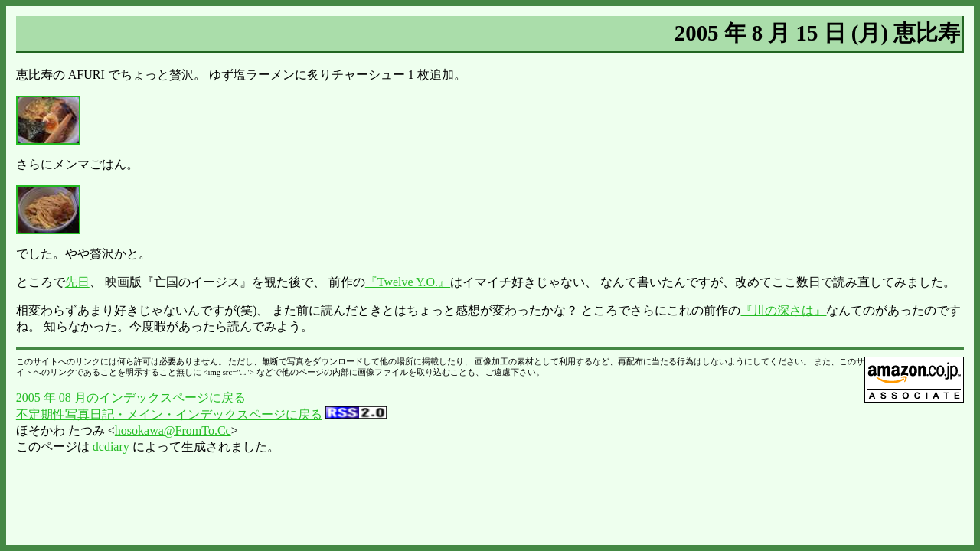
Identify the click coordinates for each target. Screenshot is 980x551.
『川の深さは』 (783, 310)
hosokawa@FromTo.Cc (173, 430)
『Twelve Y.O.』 (408, 282)
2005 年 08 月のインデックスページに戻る (131, 398)
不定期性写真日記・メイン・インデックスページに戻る (169, 414)
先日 (77, 282)
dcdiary (111, 447)
